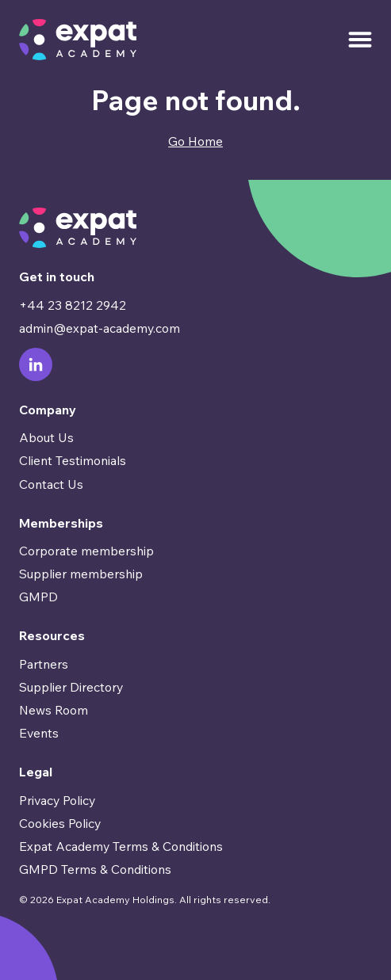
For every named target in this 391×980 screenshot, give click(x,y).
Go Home (195, 141)
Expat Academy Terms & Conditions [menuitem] (121, 846)
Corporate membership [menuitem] (86, 551)
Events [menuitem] (39, 733)
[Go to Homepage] (78, 40)
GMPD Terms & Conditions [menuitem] (95, 869)
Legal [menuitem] (36, 772)
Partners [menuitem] (44, 664)
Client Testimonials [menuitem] (73, 460)
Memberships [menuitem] (61, 523)
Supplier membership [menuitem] (81, 574)
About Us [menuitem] (46, 437)
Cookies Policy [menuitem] (60, 823)
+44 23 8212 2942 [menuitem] (73, 305)
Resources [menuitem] (52, 635)
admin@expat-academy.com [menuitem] (100, 328)
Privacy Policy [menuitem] (57, 800)
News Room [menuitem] (54, 710)
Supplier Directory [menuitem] (71, 687)
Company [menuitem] (48, 410)
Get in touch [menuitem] (57, 276)
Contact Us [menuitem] (51, 484)
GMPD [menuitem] (38, 597)
